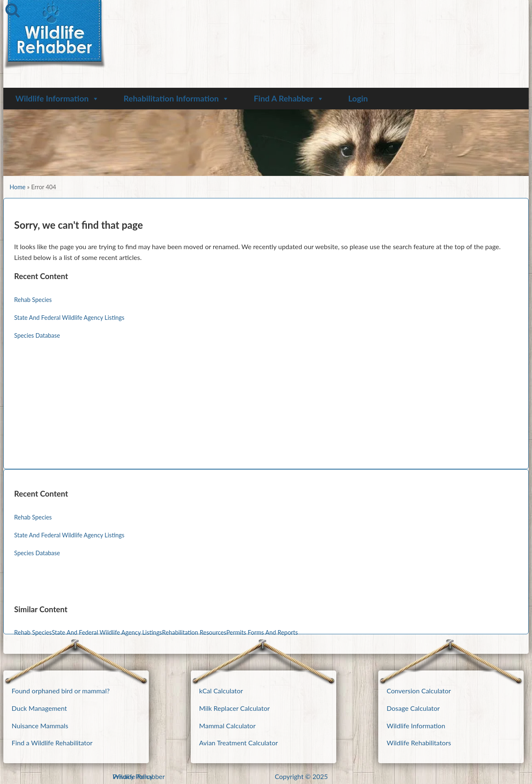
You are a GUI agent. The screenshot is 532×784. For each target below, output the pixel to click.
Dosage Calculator (413, 708)
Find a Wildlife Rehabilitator (52, 743)
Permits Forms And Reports (262, 632)
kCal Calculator (221, 691)
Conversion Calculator (419, 691)
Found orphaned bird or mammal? (61, 691)
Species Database (37, 335)
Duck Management (39, 708)
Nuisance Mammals (40, 726)
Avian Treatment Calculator (238, 743)
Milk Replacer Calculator (234, 708)
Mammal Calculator (227, 726)
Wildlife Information (57, 98)
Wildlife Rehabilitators (419, 743)
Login (358, 98)
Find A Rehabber (289, 98)
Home (17, 187)
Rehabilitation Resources (194, 632)
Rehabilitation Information (176, 98)
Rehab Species (33, 300)
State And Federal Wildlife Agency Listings (69, 318)
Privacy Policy (133, 776)
